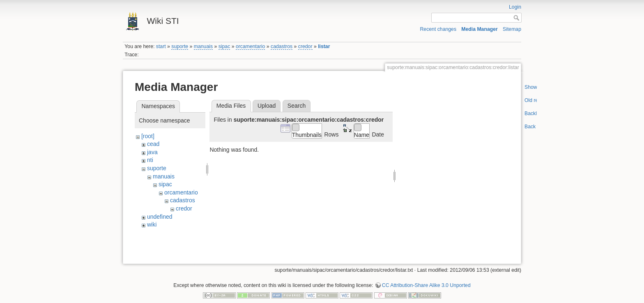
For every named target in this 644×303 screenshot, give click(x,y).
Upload (267, 106)
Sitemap (512, 29)
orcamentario (251, 46)
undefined (160, 217)
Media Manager (480, 29)
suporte (180, 46)
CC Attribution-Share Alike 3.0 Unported (426, 276)
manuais (203, 46)
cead (153, 144)
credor (305, 46)
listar (324, 46)
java (152, 152)
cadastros (282, 46)
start (161, 46)
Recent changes (438, 29)
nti (150, 160)
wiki (152, 224)
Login (515, 7)
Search (297, 106)
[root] (148, 136)
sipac (224, 46)
